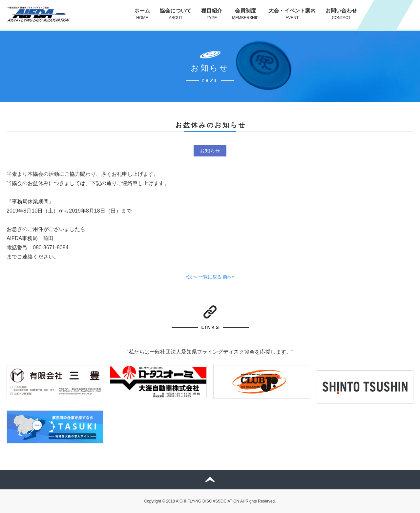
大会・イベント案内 (292, 14)
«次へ (191, 277)
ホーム (142, 14)
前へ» (229, 277)
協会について (176, 14)
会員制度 (245, 14)
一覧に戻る (210, 277)
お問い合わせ (341, 14)
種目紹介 (212, 14)
